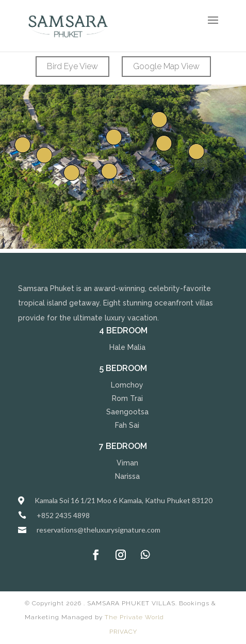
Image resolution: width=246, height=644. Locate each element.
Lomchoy (127, 385)
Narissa (127, 476)
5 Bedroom (123, 368)
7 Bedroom (123, 446)
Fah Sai (127, 425)
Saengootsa (127, 412)
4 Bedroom (123, 331)
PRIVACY (123, 632)
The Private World (134, 617)
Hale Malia (127, 347)
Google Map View (166, 66)
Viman (127, 463)
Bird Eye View (72, 66)
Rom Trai (127, 398)
